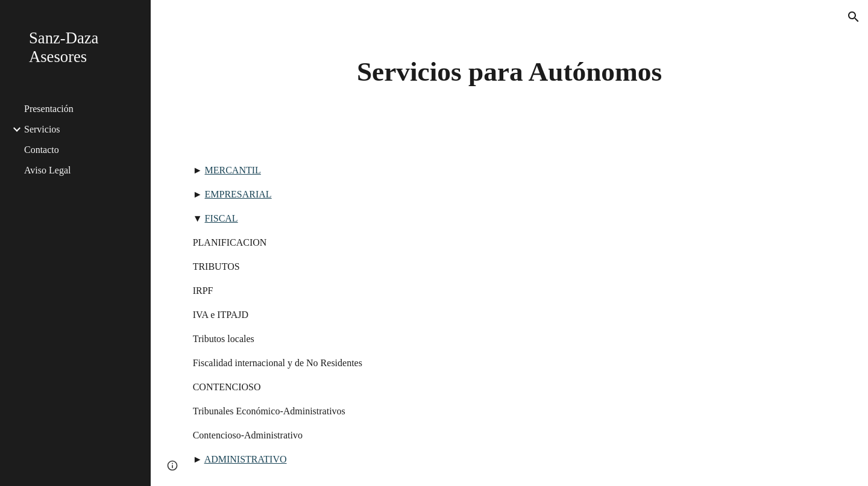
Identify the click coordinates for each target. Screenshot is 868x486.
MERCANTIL (233, 170)
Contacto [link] (42, 150)
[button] (854, 17)
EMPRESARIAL (238, 194)
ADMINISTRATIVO (246, 459)
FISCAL (222, 218)
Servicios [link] (42, 129)
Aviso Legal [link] (47, 170)
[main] (509, 72)
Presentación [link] (49, 109)
